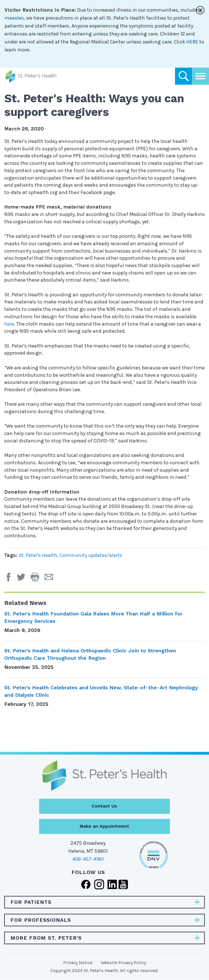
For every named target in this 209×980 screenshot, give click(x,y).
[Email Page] (51, 579)
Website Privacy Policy (123, 963)
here (9, 324)
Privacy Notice (78, 963)
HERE (192, 42)
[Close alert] (200, 10)
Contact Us (104, 806)
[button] (38, 579)
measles (14, 18)
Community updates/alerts (91, 555)
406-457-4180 (88, 859)
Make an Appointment (104, 826)
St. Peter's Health (38, 555)
